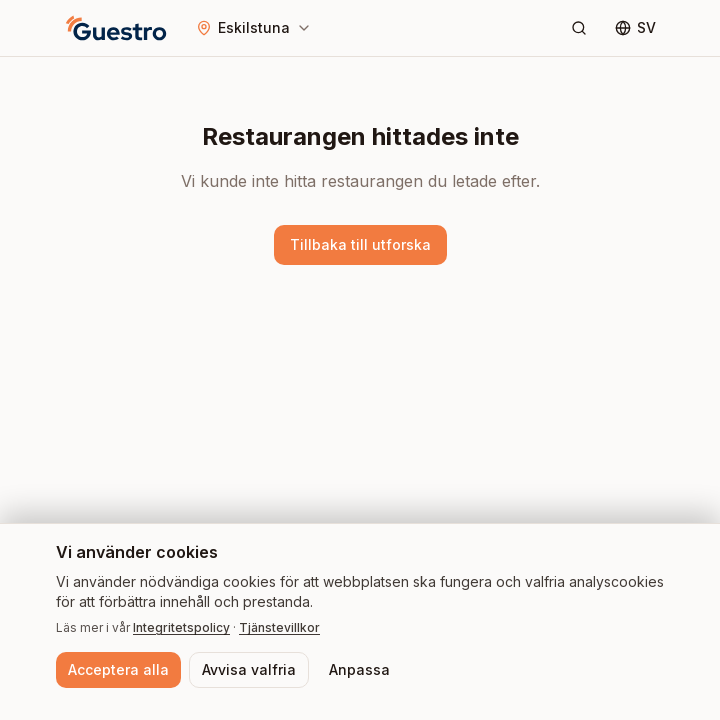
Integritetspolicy (181, 627)
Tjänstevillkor (279, 627)
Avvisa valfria (249, 669)
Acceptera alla (118, 669)
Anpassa (359, 669)
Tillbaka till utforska (360, 244)
